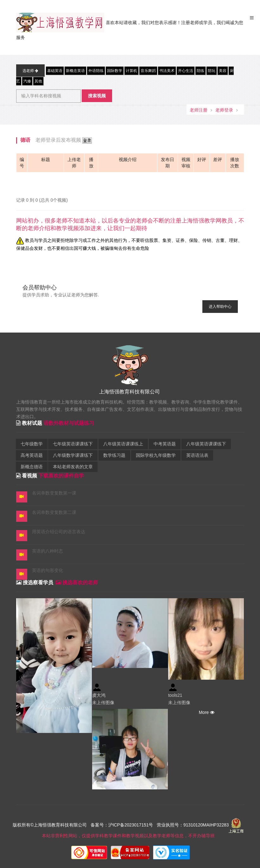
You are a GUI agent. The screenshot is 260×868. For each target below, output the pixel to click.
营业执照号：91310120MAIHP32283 (193, 825)
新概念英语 (75, 71)
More (206, 713)
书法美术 (167, 71)
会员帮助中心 (40, 288)
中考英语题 (165, 444)
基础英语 (55, 71)
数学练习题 (114, 455)
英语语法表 (197, 455)
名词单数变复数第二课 (54, 512)
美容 (223, 71)
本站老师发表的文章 (73, 467)
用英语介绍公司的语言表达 (59, 532)
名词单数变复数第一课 (54, 493)
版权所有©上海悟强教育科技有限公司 (51, 825)
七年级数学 (32, 444)
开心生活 (186, 71)
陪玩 (212, 71)
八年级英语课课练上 (123, 444)
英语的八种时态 (48, 551)
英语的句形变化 (48, 570)
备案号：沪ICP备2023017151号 (122, 825)
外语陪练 (96, 71)
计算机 (131, 71)
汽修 (27, 81)
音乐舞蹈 (148, 71)
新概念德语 (32, 467)
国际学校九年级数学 (156, 455)
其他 (38, 81)
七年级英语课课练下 (73, 444)
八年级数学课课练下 (73, 455)
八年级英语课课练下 (206, 444)
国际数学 (115, 71)
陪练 (200, 71)
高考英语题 (32, 455)
